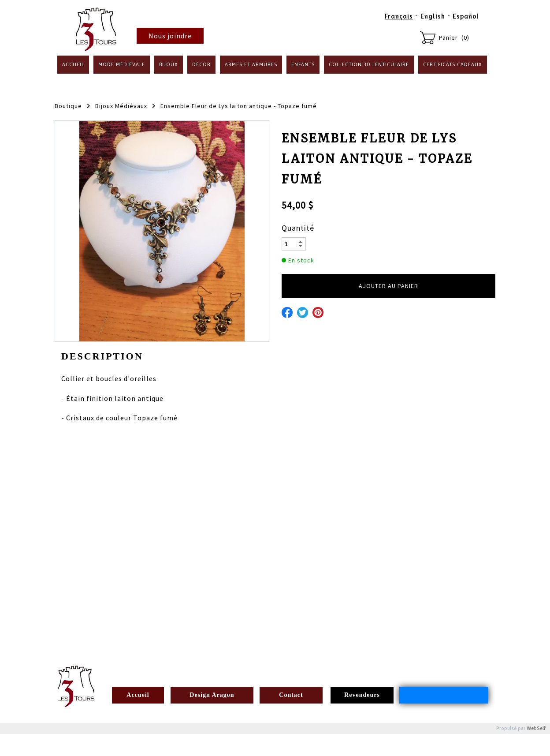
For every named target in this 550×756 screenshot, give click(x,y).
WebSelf (536, 728)
